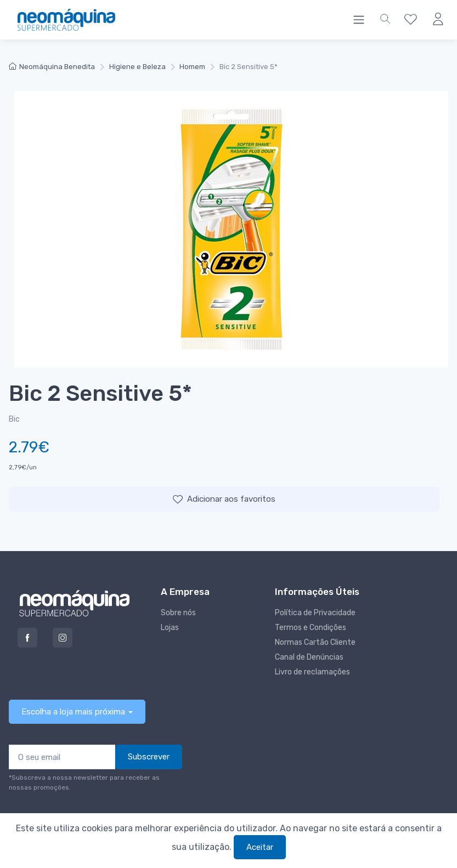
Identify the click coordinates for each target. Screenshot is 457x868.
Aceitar (260, 847)
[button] (385, 20)
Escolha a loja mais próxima (73, 712)
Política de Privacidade (315, 613)
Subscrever (149, 757)
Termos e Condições (311, 628)
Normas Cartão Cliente (315, 642)
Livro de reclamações (312, 672)
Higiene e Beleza (137, 67)
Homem (192, 67)
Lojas (170, 628)
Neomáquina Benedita (52, 67)
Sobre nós (178, 613)
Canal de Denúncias (309, 657)
